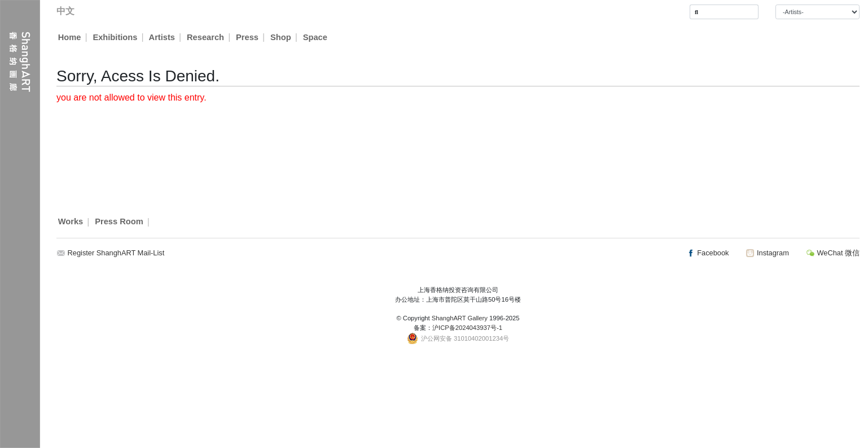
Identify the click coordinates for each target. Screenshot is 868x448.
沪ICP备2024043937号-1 (467, 328)
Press (248, 37)
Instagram (767, 253)
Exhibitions (115, 37)
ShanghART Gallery (460, 318)
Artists (162, 37)
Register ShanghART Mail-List (116, 253)
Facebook (708, 253)
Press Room (119, 222)
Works (71, 222)
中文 (65, 11)
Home (70, 37)
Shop (281, 37)
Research (206, 37)
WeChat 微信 (833, 253)
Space (316, 37)
